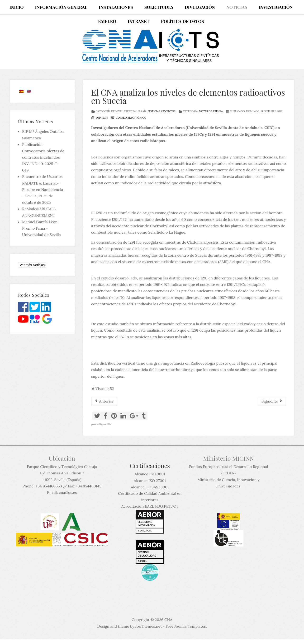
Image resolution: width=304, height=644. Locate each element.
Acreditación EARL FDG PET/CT (150, 506)
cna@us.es (68, 492)
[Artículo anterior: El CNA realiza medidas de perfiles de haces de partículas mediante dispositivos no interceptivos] (104, 401)
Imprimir (100, 118)
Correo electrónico (129, 118)
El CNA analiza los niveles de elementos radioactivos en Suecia (188, 96)
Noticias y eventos (161, 111)
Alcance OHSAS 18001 (150, 487)
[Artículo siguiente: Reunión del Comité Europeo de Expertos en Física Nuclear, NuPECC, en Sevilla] (272, 401)
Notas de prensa (211, 111)
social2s (107, 424)
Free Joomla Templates (186, 626)
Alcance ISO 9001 (150, 474)
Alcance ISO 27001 (150, 481)
